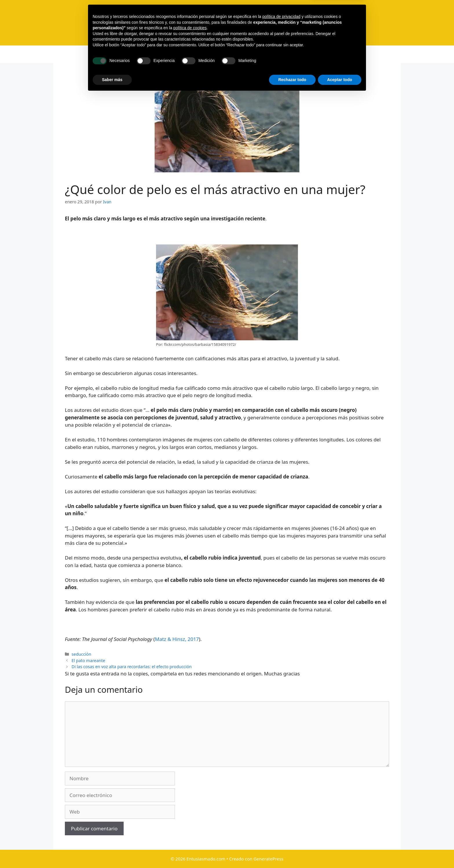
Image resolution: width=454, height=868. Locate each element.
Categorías (164, 54)
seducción (81, 654)
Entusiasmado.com (250, 19)
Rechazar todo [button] (292, 852)
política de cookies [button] (190, 801)
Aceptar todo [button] (340, 852)
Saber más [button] (112, 852)
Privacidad (297, 54)
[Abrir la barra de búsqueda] (322, 54)
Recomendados (259, 54)
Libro (192, 54)
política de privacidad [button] (281, 789)
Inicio (136, 54)
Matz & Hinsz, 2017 (177, 639)
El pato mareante (88, 660)
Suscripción (220, 54)
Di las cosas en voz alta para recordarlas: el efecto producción (132, 667)
